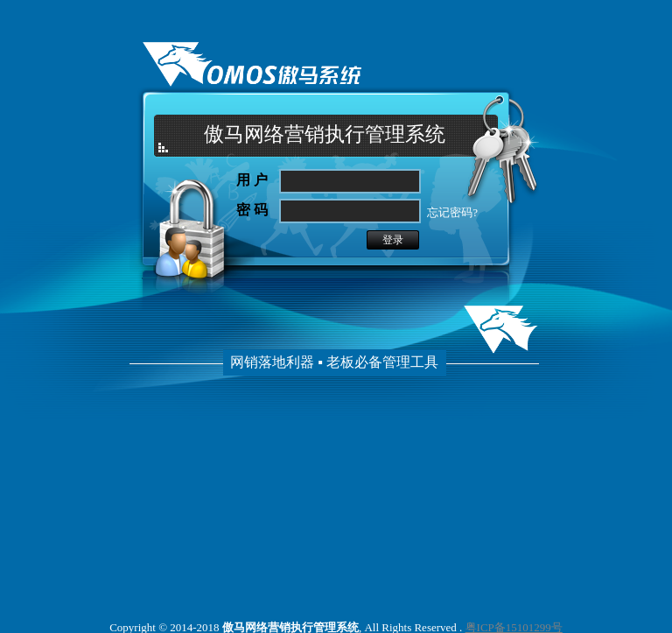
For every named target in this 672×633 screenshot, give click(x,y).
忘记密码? (451, 212)
